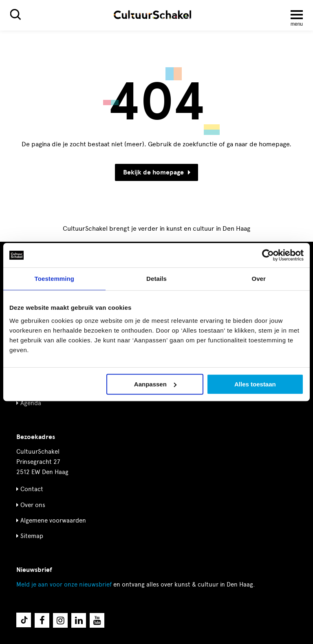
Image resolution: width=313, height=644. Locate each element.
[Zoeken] (15, 14)
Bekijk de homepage (157, 172)
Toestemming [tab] (55, 279)
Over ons (33, 505)
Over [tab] (259, 279)
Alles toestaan (255, 384)
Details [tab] (156, 279)
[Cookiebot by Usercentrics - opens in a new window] (268, 255)
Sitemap (32, 536)
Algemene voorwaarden (53, 520)
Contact (32, 489)
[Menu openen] (297, 15)
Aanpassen (155, 384)
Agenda (31, 403)
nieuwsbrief (64, 584)
